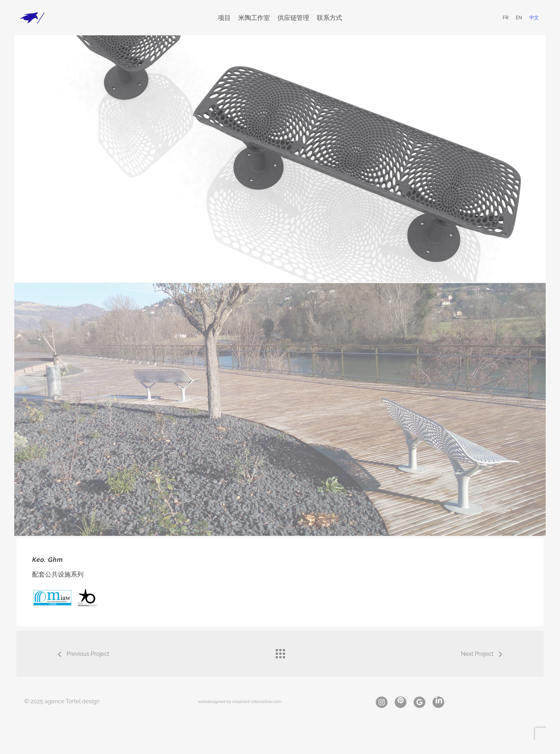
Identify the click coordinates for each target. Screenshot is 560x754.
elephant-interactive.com (257, 702)
